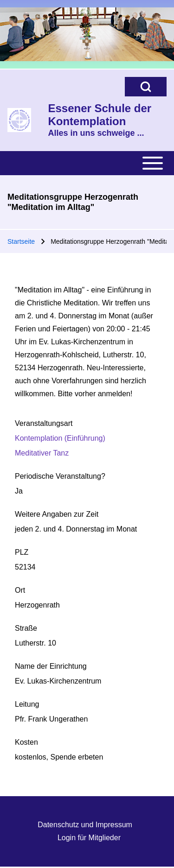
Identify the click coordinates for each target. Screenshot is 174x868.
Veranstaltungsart (44, 423)
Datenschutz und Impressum (85, 825)
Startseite (21, 241)
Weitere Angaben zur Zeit (57, 514)
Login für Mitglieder (89, 838)
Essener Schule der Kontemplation (100, 115)
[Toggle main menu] (87, 163)
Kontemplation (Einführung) (60, 438)
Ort (20, 590)
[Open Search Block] (146, 87)
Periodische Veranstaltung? (60, 476)
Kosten (26, 742)
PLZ (22, 552)
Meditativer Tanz (42, 453)
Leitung (27, 704)
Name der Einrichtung (51, 666)
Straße (26, 628)
